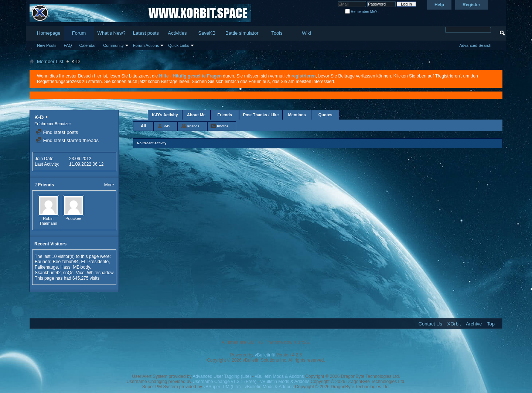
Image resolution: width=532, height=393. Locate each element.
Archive (474, 324)
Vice (80, 273)
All (143, 126)
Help (439, 5)
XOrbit (454, 324)
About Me (196, 115)
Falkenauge (46, 267)
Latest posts (146, 33)
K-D (167, 126)
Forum (79, 33)
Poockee (73, 218)
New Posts (47, 45)
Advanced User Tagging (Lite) (222, 376)
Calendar (88, 45)
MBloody (81, 267)
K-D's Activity (165, 115)
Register (471, 5)
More (109, 185)
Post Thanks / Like (261, 115)
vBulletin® (265, 355)
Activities (177, 33)
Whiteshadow (100, 273)
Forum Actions (146, 45)
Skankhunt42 (48, 273)
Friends (225, 115)
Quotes (325, 115)
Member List (50, 61)
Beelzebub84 (66, 262)
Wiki (306, 33)
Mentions (297, 115)
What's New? (112, 33)
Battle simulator (242, 33)
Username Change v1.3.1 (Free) (224, 382)
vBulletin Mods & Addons (279, 376)
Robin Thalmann (48, 221)
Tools (277, 33)
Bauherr (42, 262)
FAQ (68, 45)
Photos (223, 126)
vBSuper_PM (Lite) (222, 387)
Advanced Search (475, 45)
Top (491, 324)
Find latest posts (57, 132)
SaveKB (207, 33)
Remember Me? (361, 12)
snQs (68, 273)
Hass (65, 267)
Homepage (49, 33)
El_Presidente (95, 262)
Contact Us (430, 324)
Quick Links (179, 45)
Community (113, 45)
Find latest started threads (67, 140)
